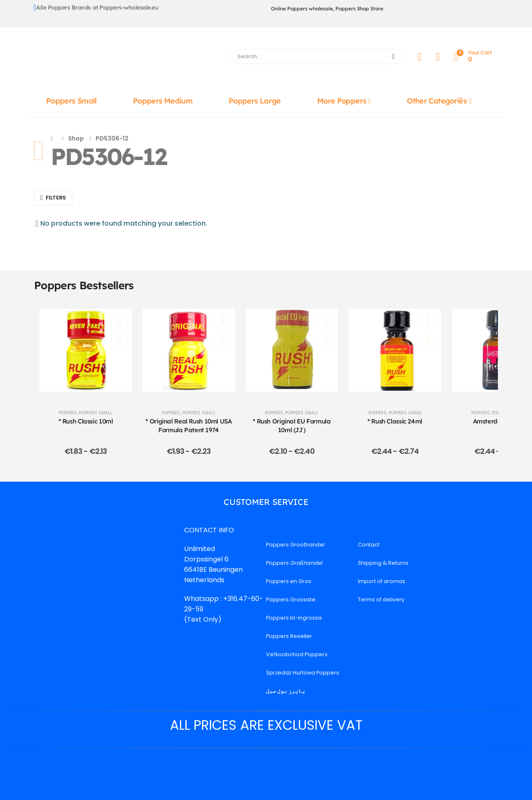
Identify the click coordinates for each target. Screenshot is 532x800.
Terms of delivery (381, 599)
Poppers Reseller (289, 636)
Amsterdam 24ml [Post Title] (498, 421)
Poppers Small (71, 101)
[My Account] (419, 57)
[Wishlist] (438, 57)
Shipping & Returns (383, 563)
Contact (369, 545)
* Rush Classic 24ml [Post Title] (395, 421)
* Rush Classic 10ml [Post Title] (86, 421)
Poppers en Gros (289, 581)
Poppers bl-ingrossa (294, 618)
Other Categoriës (437, 101)
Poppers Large (255, 101)
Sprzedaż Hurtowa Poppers (303, 673)
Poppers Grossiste (291, 599)
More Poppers (342, 101)
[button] (53, 198)
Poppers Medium (163, 101)
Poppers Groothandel (295, 545)
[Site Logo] (128, 59)
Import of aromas (382, 581)
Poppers (68, 413)
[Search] (393, 57)
